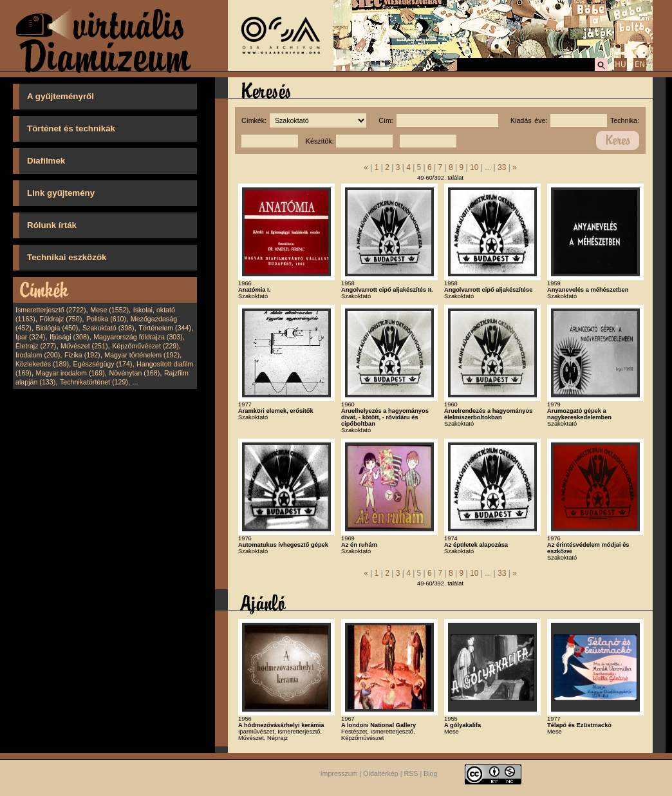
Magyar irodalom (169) (70, 373)
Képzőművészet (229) (145, 346)
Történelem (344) (165, 328)
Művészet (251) (84, 346)
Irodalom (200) (38, 355)
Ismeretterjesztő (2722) (51, 310)
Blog (430, 773)
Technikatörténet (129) (94, 382)
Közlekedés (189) (42, 364)
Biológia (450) (57, 328)
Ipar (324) (30, 337)
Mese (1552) (109, 310)
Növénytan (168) (134, 373)
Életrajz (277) (36, 346)
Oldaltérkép (381, 773)
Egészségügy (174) (103, 364)
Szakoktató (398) (108, 328)
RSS (411, 773)
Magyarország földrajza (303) (138, 337)
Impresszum (339, 773)
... (135, 382)
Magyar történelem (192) (142, 355)
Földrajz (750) (61, 319)
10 (474, 167)
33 (502, 167)
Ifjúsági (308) (70, 337)
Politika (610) (106, 319)
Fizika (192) (82, 355)
